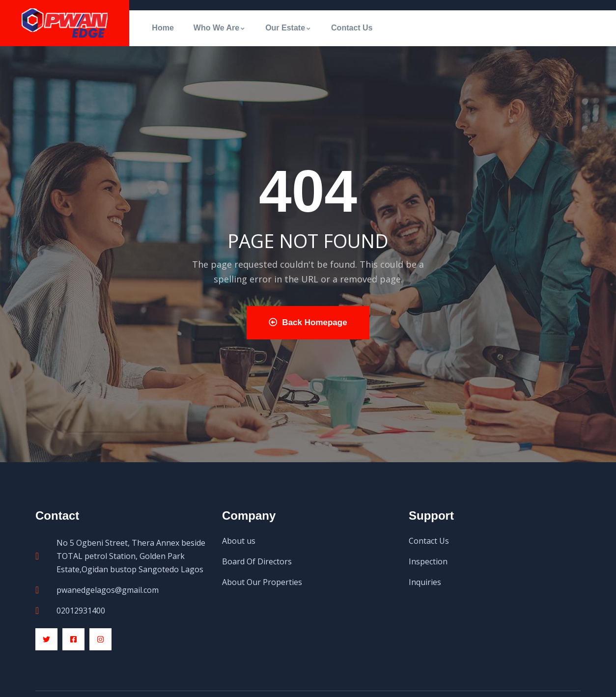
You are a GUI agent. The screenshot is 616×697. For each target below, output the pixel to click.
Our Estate (288, 28)
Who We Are (220, 28)
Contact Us (352, 28)
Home (163, 28)
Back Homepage (308, 322)
